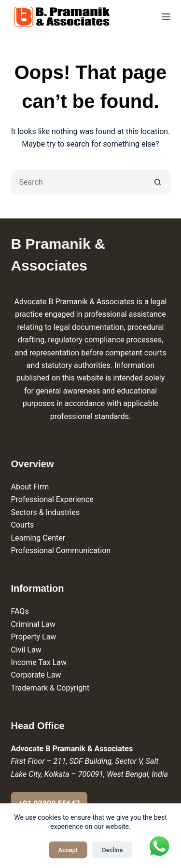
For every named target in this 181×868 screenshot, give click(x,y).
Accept (68, 850)
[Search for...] (79, 182)
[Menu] (166, 17)
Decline (112, 850)
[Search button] (158, 182)
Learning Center (38, 538)
